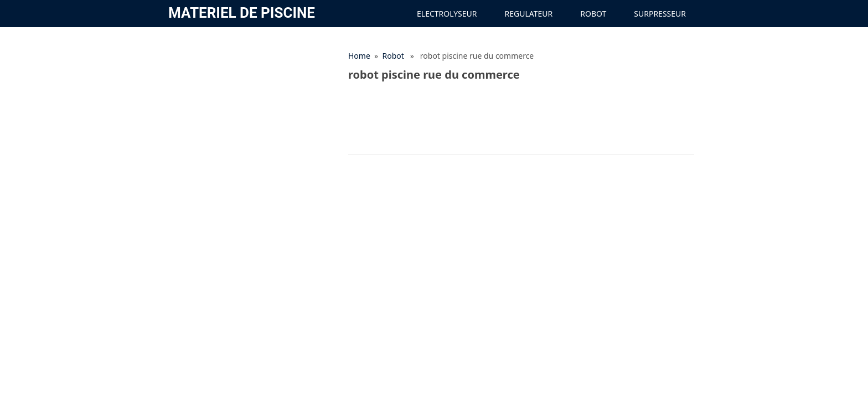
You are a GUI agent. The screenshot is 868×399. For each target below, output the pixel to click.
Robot (593, 14)
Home (359, 56)
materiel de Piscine (242, 13)
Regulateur (529, 14)
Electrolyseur (447, 14)
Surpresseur (660, 14)
